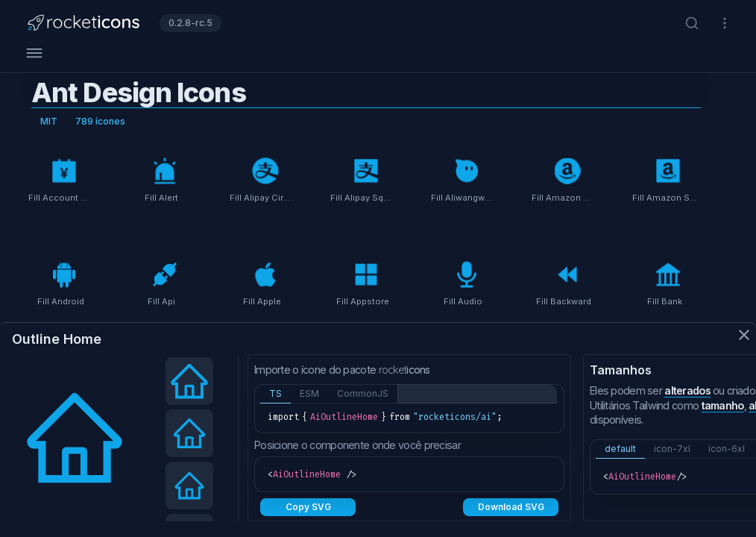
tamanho (723, 405)
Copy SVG (308, 507)
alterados (687, 390)
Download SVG (511, 507)
